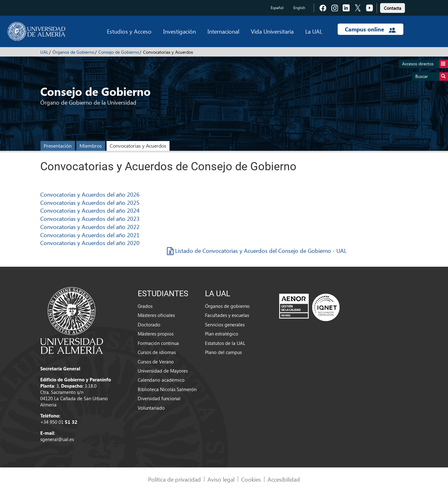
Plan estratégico (222, 334)
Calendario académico (161, 380)
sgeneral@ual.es (57, 439)
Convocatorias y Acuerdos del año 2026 (90, 194)
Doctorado (149, 325)
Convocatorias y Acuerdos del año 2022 (90, 227)
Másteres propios (156, 334)
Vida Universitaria (272, 31)
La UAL (314, 31)
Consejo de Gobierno (119, 52)
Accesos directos (425, 64)
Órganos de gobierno (227, 306)
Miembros (91, 146)
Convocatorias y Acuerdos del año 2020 (90, 243)
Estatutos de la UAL (225, 343)
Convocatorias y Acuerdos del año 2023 (90, 218)
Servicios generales (225, 325)
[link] (393, 7)
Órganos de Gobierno (73, 52)
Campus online (370, 29)
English (299, 8)
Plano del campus (223, 352)
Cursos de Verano (156, 362)
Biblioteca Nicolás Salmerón (167, 389)
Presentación (58, 146)
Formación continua (158, 343)
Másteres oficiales (156, 315)
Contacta (393, 8)
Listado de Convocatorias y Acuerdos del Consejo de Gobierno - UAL (257, 251)
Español (277, 8)
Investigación (180, 31)
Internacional (223, 31)
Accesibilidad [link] (284, 479)
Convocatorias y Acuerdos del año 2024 (90, 210)
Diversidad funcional (159, 398)
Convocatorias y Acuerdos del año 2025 (90, 202)
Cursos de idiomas (157, 352)
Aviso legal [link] (221, 479)
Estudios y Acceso (129, 31)
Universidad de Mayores (163, 371)
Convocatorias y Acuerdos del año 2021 (90, 235)
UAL (44, 52)
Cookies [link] (251, 479)
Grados (145, 306)
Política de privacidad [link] (174, 479)
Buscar (432, 76)
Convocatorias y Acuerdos (138, 146)
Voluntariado (151, 408)
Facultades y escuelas (227, 315)
